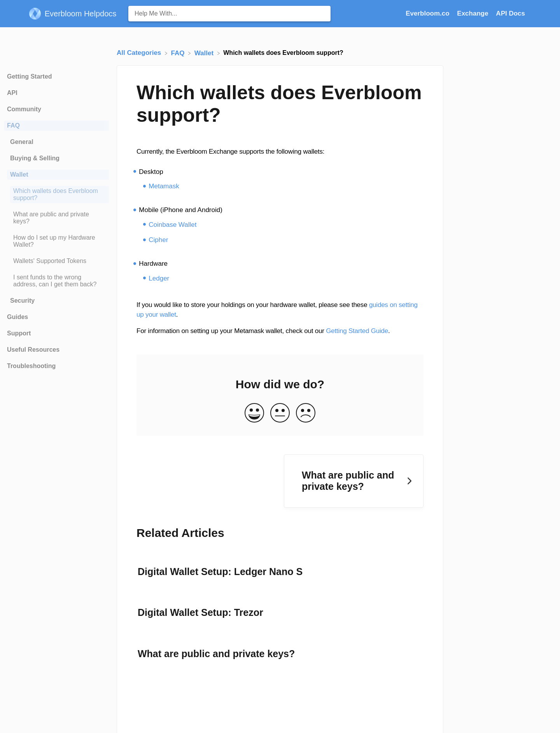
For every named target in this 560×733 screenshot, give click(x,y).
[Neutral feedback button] (280, 413)
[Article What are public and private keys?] (56, 218)
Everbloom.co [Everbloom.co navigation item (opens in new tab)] (428, 13)
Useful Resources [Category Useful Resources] (33, 350)
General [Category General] (22, 142)
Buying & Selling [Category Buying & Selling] (35, 158)
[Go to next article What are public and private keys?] (354, 481)
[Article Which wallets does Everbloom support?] (56, 195)
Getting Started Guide (357, 331)
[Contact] (531, 13)
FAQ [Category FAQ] (13, 125)
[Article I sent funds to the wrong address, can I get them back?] (56, 281)
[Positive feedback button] (254, 413)
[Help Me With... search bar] (229, 14)
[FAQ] (179, 53)
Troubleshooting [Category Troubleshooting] (31, 366)
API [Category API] (12, 93)
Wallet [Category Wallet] (19, 174)
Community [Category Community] (24, 109)
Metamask (164, 186)
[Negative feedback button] (306, 413)
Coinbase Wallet (172, 225)
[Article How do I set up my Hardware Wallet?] (56, 241)
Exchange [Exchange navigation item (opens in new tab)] (473, 13)
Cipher (158, 240)
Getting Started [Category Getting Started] (30, 76)
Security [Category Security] (22, 301)
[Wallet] (205, 53)
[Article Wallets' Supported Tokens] (56, 261)
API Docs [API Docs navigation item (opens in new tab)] (510, 13)
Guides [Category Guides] (17, 317)
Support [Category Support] (19, 333)
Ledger (159, 278)
